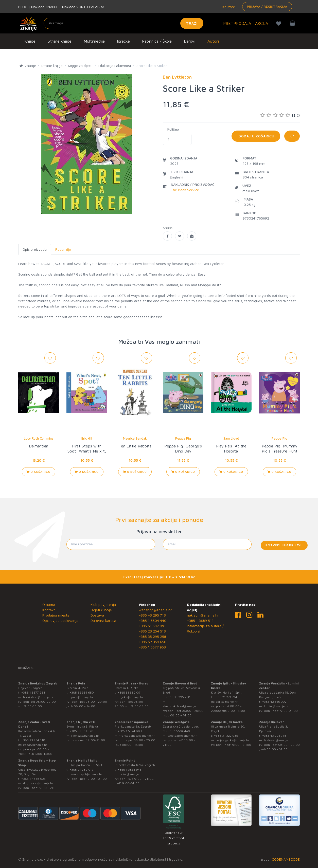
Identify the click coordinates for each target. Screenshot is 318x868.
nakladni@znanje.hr (203, 615)
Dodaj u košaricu (256, 136)
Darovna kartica (103, 620)
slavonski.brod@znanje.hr (181, 706)
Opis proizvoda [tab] (35, 249)
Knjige (30, 41)
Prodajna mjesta (56, 615)
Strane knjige (60, 41)
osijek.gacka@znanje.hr (233, 740)
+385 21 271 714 (226, 697)
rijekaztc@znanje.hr (85, 736)
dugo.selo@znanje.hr (38, 783)
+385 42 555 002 (274, 702)
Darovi (190, 41)
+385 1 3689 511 (200, 620)
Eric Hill (87, 438)
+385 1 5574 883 (130, 731)
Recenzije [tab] (63, 249)
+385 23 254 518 (152, 631)
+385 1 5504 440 (153, 620)
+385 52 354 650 (153, 642)
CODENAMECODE (286, 859)
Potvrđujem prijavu (284, 545)
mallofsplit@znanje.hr (87, 774)
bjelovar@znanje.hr (278, 740)
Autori (213, 41)
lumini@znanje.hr (276, 706)
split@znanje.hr (227, 702)
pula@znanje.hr (82, 697)
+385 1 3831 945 (130, 770)
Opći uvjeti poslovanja (60, 620)
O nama (49, 604)
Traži (192, 23)
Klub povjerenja (103, 604)
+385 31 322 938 (226, 736)
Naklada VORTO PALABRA (83, 7)
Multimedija (94, 41)
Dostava (97, 615)
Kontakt (49, 610)
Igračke (123, 41)
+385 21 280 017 (82, 770)
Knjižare (228, 7)
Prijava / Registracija (267, 6)
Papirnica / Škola (157, 41)
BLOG (23, 7)
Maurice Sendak (135, 438)
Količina (173, 129)
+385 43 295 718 (152, 615)
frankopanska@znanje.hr (137, 736)
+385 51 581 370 (81, 731)
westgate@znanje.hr (182, 736)
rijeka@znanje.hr (131, 697)
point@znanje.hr (131, 774)
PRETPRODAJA (237, 23)
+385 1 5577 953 (152, 647)
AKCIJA (262, 23)
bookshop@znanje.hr (38, 697)
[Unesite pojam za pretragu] (123, 23)
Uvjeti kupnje (101, 610)
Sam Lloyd (231, 438)
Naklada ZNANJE (45, 7)
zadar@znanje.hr (35, 745)
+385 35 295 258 (152, 636)
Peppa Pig (183, 438)
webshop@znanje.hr (155, 610)
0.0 (280, 115)
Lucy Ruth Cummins (39, 438)
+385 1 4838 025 (33, 779)
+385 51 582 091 (152, 626)
